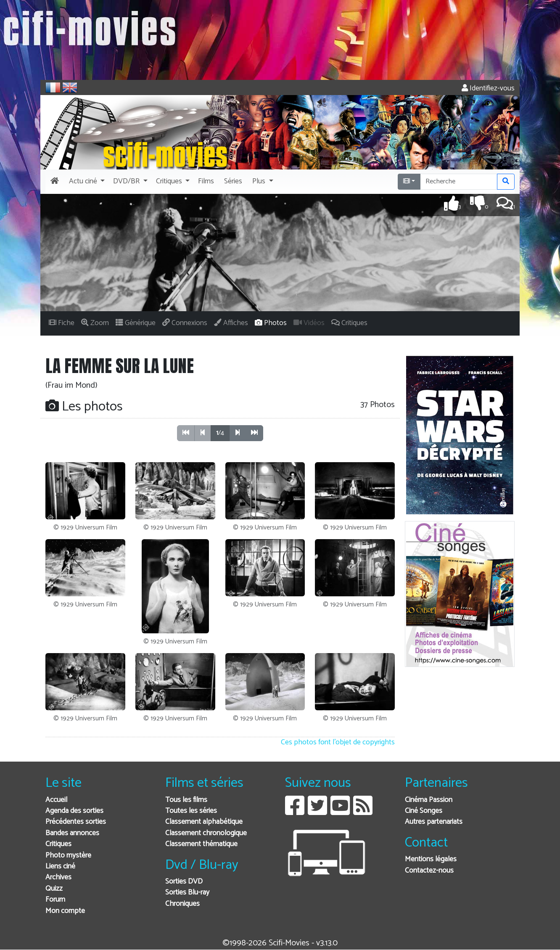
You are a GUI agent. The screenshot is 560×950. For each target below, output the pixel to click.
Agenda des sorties (74, 811)
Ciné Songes (424, 811)
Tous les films (186, 800)
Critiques (58, 844)
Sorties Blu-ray (187, 893)
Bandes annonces (72, 833)
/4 (220, 433)
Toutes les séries (191, 811)
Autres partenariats (434, 822)
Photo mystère (68, 856)
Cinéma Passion (429, 800)
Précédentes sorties (76, 822)
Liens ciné (60, 867)
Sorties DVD (184, 882)
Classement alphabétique (204, 822)
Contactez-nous (429, 871)
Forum (55, 900)
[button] (86, 182)
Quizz (54, 889)
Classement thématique (201, 844)
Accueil (56, 800)
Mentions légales (431, 859)
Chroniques (182, 904)
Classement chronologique (206, 833)
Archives (58, 877)
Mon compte (65, 911)
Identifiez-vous (488, 89)
